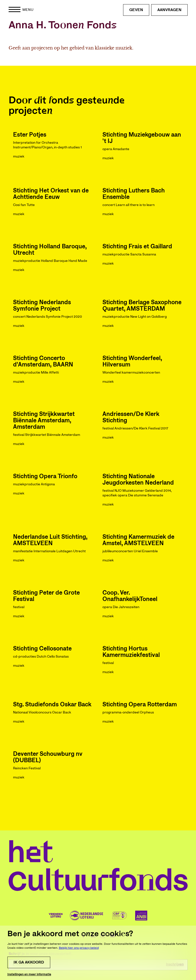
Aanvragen (169, 10)
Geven (136, 10)
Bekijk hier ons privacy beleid (79, 967)
